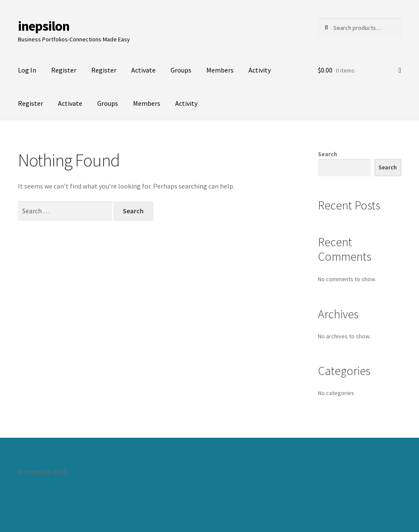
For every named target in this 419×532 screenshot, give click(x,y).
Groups (181, 70)
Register (64, 70)
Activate (143, 70)
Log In (27, 70)
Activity (260, 70)
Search (328, 154)
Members (220, 70)
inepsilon (44, 26)
